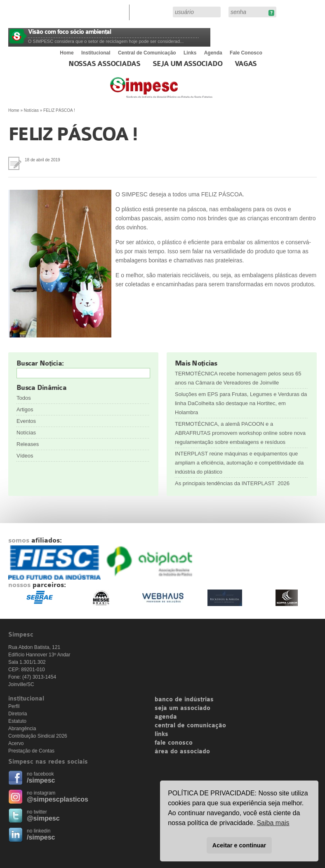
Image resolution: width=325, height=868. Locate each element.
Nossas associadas (105, 64)
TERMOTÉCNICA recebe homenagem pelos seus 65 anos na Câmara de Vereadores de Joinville (238, 378)
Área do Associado (152, 12)
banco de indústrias (184, 700)
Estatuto (17, 721)
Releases (28, 444)
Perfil (14, 706)
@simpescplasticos (58, 799)
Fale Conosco (246, 53)
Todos (24, 398)
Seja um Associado (187, 64)
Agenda (213, 53)
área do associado (182, 752)
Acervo (16, 743)
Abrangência (22, 729)
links (161, 734)
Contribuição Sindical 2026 (38, 736)
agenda (166, 717)
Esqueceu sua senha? (271, 13)
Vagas (246, 64)
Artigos (25, 409)
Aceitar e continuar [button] (239, 845)
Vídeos (25, 456)
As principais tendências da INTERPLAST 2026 (232, 483)
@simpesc (43, 818)
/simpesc (41, 780)
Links (190, 53)
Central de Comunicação (147, 53)
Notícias (31, 110)
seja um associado (183, 708)
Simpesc (181, 92)
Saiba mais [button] (273, 823)
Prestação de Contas (31, 751)
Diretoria (18, 714)
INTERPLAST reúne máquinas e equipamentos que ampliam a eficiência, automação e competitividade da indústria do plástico (239, 463)
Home (67, 53)
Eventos (26, 421)
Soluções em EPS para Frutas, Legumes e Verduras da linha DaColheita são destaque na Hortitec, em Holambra (241, 403)
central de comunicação (190, 726)
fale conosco (174, 743)
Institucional (96, 53)
